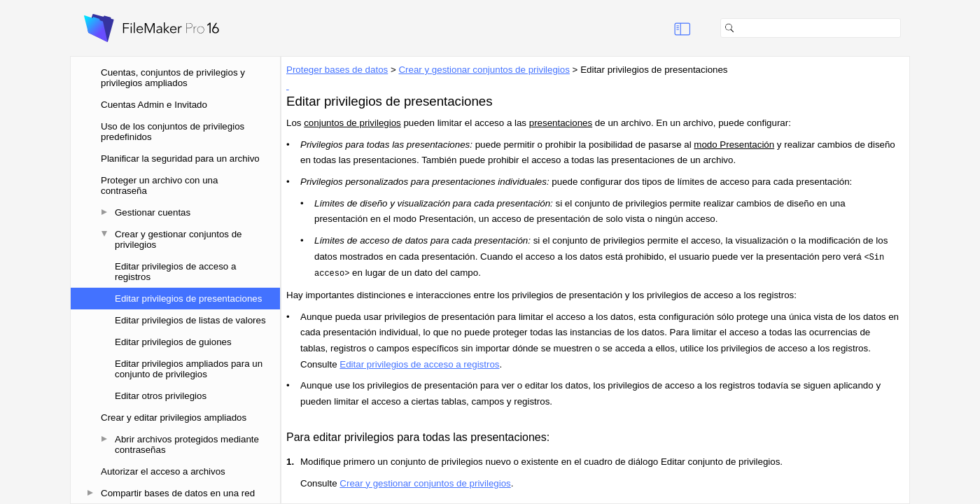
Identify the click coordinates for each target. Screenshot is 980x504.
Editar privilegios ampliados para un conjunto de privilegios (189, 369)
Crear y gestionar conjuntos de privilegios (178, 239)
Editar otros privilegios (161, 396)
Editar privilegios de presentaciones (188, 299)
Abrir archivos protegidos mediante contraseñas (187, 444)
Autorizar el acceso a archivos (163, 471)
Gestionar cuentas (153, 212)
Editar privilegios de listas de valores (190, 320)
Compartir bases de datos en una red (178, 493)
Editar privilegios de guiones (173, 342)
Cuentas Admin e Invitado (154, 105)
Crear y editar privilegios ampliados (174, 418)
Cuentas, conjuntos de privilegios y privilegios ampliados (173, 78)
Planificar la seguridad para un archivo (180, 159)
